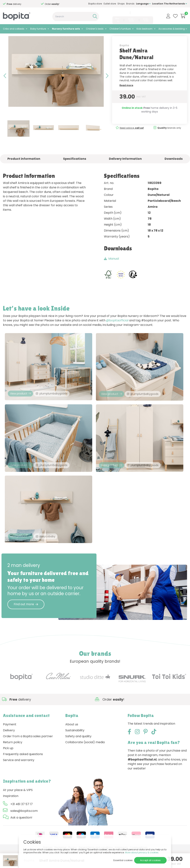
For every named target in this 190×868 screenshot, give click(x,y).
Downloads (174, 169)
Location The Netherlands (170, 4)
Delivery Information (125, 169)
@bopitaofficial (117, 330)
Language (143, 4)
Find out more (26, 622)
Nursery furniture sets (66, 29)
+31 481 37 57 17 (120, 13)
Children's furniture (120, 29)
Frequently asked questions (23, 772)
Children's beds (95, 29)
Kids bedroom (145, 29)
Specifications (75, 169)
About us (72, 742)
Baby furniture (38, 29)
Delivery (9, 748)
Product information (24, 169)
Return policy (13, 760)
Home (7, 38)
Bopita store (95, 4)
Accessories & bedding (172, 29)
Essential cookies (123, 860)
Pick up (8, 766)
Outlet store (110, 4)
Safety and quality (78, 754)
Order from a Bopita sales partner (28, 754)
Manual (111, 268)
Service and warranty (19, 778)
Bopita (124, 55)
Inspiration (11, 814)
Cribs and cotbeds (14, 29)
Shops (121, 4)
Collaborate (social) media (85, 760)
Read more (126, 95)
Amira (47, 38)
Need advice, (19, 4)
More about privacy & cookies (142, 852)
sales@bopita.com (142, 13)
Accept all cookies (150, 860)
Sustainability (75, 748)
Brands (130, 4)
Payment (10, 742)
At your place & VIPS (18, 808)
